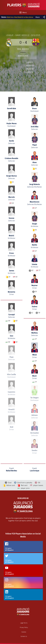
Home (4, 17)
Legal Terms (24, 623)
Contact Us (24, 636)
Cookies (24, 632)
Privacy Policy (24, 627)
